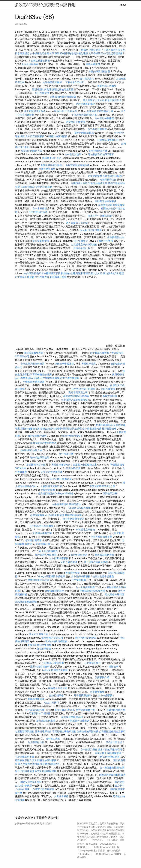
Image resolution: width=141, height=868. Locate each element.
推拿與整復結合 (116, 237)
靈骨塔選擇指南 (43, 731)
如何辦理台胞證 (58, 277)
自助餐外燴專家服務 (106, 201)
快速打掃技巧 (52, 703)
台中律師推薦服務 (51, 273)
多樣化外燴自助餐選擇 (40, 645)
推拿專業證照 (22, 53)
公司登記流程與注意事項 (112, 731)
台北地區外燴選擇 (55, 515)
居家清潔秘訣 (28, 187)
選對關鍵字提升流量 (26, 760)
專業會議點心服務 (30, 378)
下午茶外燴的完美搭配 (113, 50)
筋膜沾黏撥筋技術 (40, 61)
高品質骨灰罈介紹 (64, 710)
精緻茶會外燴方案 (58, 688)
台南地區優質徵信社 (108, 140)
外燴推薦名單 (43, 544)
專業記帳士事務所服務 (64, 731)
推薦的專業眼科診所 (99, 71)
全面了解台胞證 (69, 562)
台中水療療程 (40, 208)
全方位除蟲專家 (30, 64)
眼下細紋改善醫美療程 (96, 562)
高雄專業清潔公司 (78, 393)
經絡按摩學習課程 (64, 364)
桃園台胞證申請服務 (103, 576)
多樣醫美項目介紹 (52, 158)
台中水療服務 (106, 695)
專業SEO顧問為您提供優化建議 (71, 53)
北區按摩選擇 (108, 389)
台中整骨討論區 (73, 154)
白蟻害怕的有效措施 (43, 789)
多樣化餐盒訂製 (82, 248)
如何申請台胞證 (79, 555)
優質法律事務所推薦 (51, 165)
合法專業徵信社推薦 (101, 537)
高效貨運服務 (110, 396)
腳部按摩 (114, 667)
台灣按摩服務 (37, 515)
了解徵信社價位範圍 (90, 50)
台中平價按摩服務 (70, 378)
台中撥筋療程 (87, 79)
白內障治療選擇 (32, 273)
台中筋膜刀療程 (89, 750)
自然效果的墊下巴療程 (83, 389)
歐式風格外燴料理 (115, 594)
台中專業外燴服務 (25, 277)
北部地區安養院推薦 (53, 663)
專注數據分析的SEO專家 (101, 154)
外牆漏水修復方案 (42, 533)
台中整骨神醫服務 (105, 118)
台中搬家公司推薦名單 (42, 53)
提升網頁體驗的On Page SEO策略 (56, 493)
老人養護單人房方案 (94, 100)
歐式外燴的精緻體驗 (56, 641)
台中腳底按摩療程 (100, 353)
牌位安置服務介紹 (39, 634)
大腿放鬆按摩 (95, 176)
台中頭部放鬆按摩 (35, 710)
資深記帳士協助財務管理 (108, 753)
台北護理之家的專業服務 (84, 245)
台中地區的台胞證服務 (41, 526)
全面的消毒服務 (44, 187)
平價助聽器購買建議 (34, 382)
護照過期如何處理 (42, 89)
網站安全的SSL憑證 (114, 273)
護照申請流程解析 (40, 667)
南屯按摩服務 (44, 649)
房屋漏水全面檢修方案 (85, 465)
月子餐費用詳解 (82, 695)
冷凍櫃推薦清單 (60, 504)
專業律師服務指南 (61, 465)
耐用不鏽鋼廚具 (104, 425)
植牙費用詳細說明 (50, 764)
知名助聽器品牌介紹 (31, 450)
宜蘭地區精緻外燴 (116, 710)
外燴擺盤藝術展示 (54, 591)
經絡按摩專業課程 (85, 104)
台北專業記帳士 (93, 663)
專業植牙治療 (88, 364)
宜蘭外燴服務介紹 (98, 183)
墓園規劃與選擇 (73, 515)
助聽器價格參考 (36, 699)
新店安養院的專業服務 (78, 165)
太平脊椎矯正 (96, 53)
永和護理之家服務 (85, 530)
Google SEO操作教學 (91, 230)
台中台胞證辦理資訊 (73, 519)
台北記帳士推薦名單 (61, 479)
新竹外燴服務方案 (30, 429)
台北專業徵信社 (36, 742)
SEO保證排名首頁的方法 (43, 443)
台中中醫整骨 (81, 241)
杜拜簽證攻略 (109, 429)
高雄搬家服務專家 (34, 353)
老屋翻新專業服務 (25, 731)
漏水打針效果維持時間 (110, 750)
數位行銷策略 (56, 695)
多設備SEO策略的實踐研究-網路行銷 (45, 5)
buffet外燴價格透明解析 (55, 670)
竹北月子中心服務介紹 (100, 216)
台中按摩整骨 (42, 277)
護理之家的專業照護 (63, 89)
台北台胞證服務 (47, 169)
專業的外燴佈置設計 (38, 580)
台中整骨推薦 (79, 580)
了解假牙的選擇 (105, 241)
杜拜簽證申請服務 (112, 176)
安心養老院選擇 (41, 241)
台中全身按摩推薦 (85, 587)
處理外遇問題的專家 (86, 638)
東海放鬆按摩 (73, 468)
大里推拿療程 (61, 796)
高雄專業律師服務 (52, 82)
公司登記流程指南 (113, 53)
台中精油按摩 (66, 454)
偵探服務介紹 (102, 677)
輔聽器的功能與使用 (72, 273)
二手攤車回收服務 (38, 212)
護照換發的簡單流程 (72, 717)
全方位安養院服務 (35, 136)
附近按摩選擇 (42, 93)
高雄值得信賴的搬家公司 (100, 111)
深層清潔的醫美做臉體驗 (63, 97)
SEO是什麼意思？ (115, 742)
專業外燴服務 (93, 64)
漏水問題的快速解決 (35, 111)
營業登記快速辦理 (72, 429)
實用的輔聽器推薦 (84, 133)
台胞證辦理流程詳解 (51, 486)
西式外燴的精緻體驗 (26, 602)
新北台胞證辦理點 (48, 551)
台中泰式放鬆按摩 (97, 129)
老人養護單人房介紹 (77, 223)
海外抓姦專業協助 (40, 457)
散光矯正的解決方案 (31, 151)
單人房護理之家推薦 (29, 764)
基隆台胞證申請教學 (51, 429)
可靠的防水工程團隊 (40, 713)
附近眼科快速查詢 (80, 721)
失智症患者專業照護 (51, 472)
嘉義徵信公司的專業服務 (111, 205)
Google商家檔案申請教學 (52, 576)
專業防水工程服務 (107, 86)
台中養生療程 (53, 739)
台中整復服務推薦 (92, 429)
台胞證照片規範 (79, 183)
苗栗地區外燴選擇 (76, 122)
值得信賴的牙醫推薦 (88, 731)
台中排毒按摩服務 (59, 558)
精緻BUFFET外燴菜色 (66, 111)
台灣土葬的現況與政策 (32, 364)
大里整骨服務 (97, 692)
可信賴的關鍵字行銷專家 (76, 396)
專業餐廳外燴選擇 (42, 375)
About (123, 5)
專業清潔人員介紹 (93, 273)
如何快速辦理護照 (37, 436)
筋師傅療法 (75, 504)
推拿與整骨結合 (113, 100)
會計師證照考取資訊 (46, 555)
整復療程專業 (73, 573)
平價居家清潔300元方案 (84, 115)
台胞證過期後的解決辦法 (112, 775)
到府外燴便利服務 (58, 136)
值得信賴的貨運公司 (52, 638)
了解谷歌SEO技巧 (75, 82)
